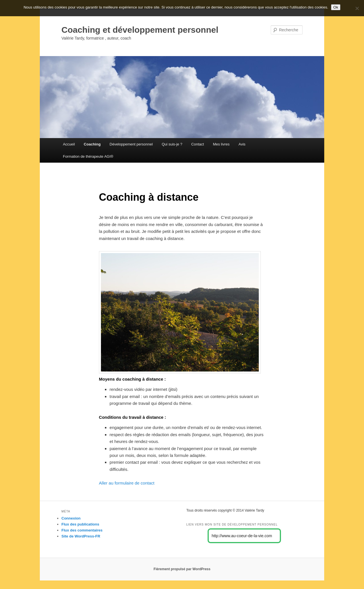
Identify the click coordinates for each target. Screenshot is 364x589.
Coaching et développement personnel (140, 30)
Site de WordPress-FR (81, 536)
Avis (242, 144)
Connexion (71, 518)
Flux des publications (80, 524)
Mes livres (221, 144)
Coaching (92, 144)
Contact (197, 144)
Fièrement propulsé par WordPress (182, 569)
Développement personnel (131, 144)
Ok (336, 7)
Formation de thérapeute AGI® (88, 156)
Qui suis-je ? (172, 144)
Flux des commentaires (82, 530)
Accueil (69, 144)
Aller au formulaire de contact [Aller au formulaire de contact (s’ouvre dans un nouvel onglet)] (127, 483)
